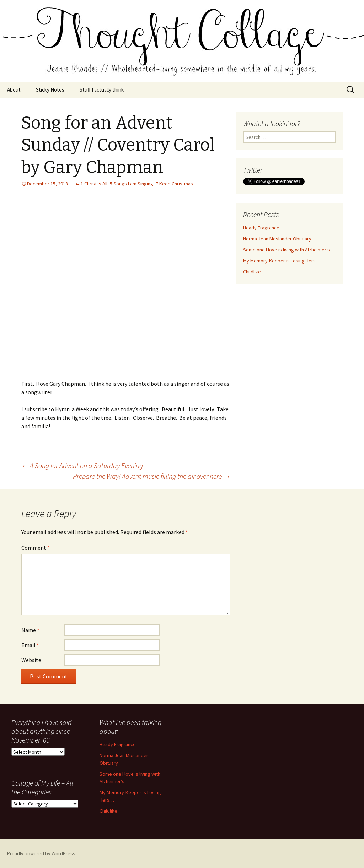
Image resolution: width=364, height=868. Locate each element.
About (14, 90)
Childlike (252, 272)
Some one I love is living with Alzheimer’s (287, 250)
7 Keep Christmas (174, 184)
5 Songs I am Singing (132, 184)
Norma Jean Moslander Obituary (277, 239)
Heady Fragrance (261, 228)
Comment (36, 548)
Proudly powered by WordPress (41, 853)
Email (30, 645)
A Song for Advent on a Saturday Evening (82, 465)
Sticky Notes (50, 90)
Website (31, 660)
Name (30, 630)
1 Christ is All (94, 184)
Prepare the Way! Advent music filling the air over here (152, 476)
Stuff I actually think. (102, 90)
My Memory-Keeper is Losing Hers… (282, 261)
